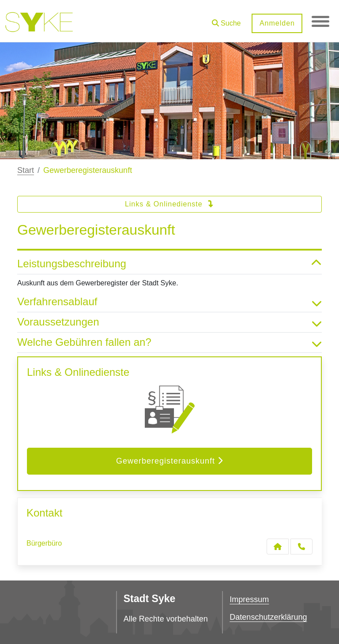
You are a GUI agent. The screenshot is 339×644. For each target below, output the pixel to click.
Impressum (249, 599)
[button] (226, 20)
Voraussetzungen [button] (169, 322)
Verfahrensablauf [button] (169, 302)
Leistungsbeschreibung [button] (169, 264)
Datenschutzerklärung (268, 617)
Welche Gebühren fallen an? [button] (169, 343)
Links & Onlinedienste (169, 204)
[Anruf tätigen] (301, 547)
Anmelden (277, 23)
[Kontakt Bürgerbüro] (278, 547)
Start (26, 170)
